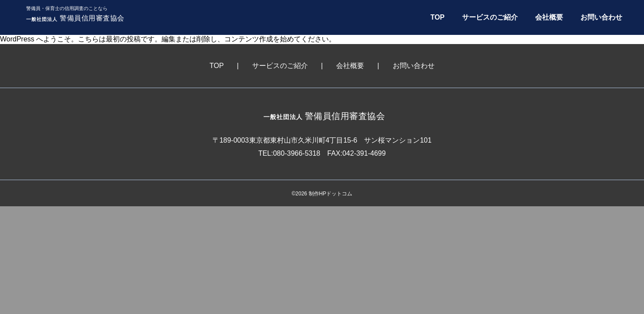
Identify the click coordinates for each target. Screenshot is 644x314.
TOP (437, 17)
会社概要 (549, 17)
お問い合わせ (601, 17)
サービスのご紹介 (490, 17)
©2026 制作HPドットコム (322, 194)
